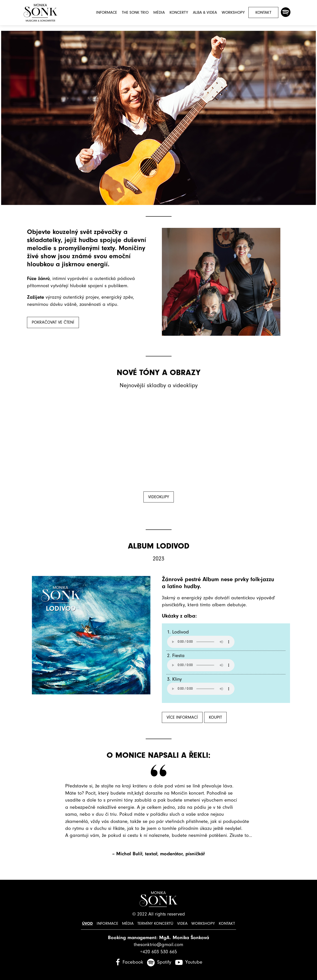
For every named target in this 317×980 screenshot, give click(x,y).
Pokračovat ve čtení (53, 322)
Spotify (164, 962)
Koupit (215, 717)
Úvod (88, 923)
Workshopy (233, 12)
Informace (107, 12)
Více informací (182, 717)
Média (159, 12)
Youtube (194, 962)
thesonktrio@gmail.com (158, 945)
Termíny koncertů (155, 923)
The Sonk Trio (135, 12)
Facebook (133, 962)
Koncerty (179, 12)
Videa (182, 923)
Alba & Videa (205, 12)
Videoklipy (159, 497)
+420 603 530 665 (158, 952)
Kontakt (263, 12)
